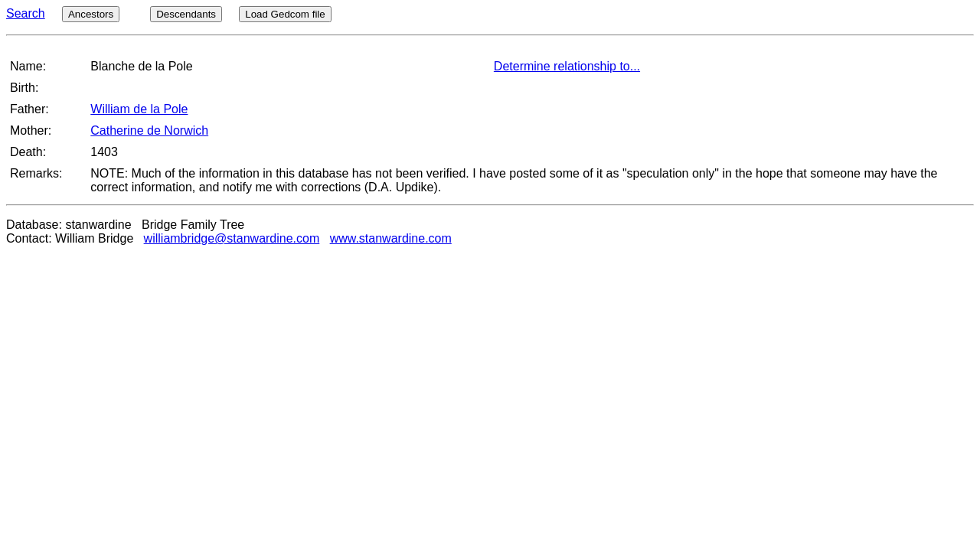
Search (26, 13)
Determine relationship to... (567, 66)
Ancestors (91, 14)
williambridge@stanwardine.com (232, 238)
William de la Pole (139, 109)
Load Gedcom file (285, 14)
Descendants (186, 14)
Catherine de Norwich (149, 130)
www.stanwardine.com (391, 238)
